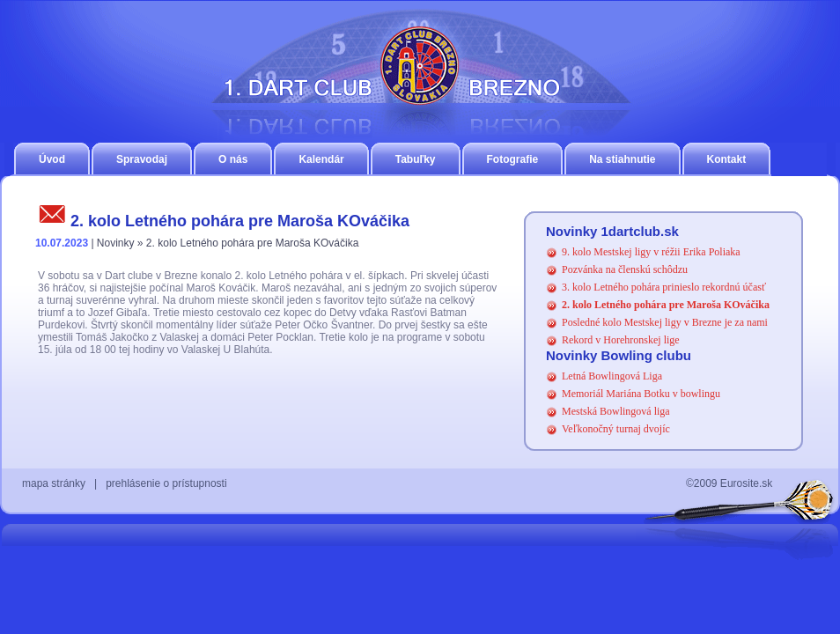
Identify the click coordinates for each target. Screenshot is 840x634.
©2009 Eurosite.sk (729, 483)
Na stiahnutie (622, 159)
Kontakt (727, 159)
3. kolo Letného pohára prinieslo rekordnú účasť (664, 287)
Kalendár (321, 159)
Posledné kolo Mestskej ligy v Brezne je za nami (665, 322)
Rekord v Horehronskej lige (621, 340)
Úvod (52, 159)
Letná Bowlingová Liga (612, 376)
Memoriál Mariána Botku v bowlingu (641, 394)
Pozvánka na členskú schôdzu (625, 269)
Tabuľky (416, 159)
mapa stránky (54, 483)
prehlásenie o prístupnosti (166, 483)
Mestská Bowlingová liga (616, 411)
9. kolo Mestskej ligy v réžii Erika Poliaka (651, 252)
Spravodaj (142, 159)
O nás (233, 159)
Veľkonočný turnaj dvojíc (616, 429)
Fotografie (513, 159)
